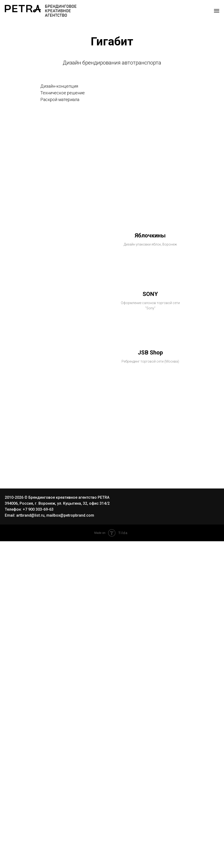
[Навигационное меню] (217, 11)
